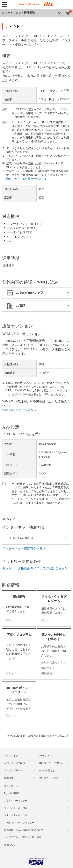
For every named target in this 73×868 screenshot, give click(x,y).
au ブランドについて (15, 763)
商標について (11, 845)
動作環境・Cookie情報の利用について (24, 830)
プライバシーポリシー (16, 801)
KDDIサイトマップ (48, 778)
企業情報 (9, 778)
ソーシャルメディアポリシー (19, 823)
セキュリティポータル (16, 815)
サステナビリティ (13, 770)
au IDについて (46, 756)
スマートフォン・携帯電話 (18, 13)
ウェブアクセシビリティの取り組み (23, 837)
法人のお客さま (47, 770)
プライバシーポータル (16, 808)
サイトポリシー (12, 786)
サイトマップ (11, 756)
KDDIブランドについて (51, 763)
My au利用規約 (12, 793)
